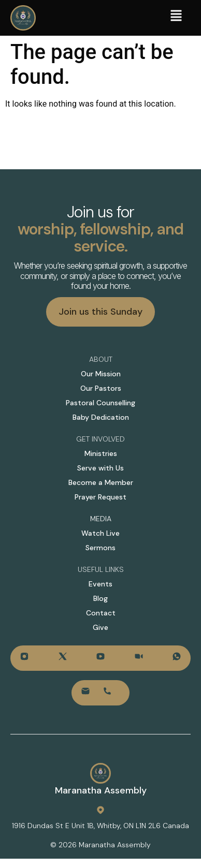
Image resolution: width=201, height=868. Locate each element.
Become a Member (101, 482)
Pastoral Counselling (101, 403)
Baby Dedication (101, 417)
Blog (101, 598)
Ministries (101, 453)
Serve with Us (101, 468)
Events (101, 584)
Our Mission (101, 374)
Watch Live (101, 533)
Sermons (101, 548)
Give (101, 627)
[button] (176, 17)
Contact (101, 613)
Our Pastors (101, 388)
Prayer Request (101, 497)
